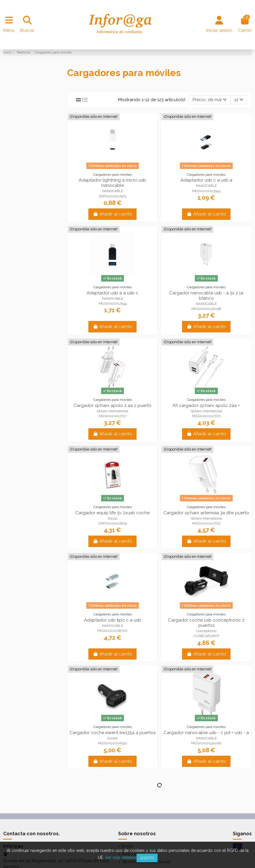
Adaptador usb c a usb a (206, 180)
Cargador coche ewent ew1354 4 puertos (112, 733)
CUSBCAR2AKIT (206, 636)
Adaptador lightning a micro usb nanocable (112, 183)
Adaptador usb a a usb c (112, 293)
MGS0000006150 (112, 743)
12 (239, 100)
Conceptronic (206, 631)
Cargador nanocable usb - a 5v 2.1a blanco (206, 296)
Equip (113, 518)
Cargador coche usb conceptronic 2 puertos (206, 623)
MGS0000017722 (206, 523)
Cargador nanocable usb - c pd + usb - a (206, 733)
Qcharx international (112, 411)
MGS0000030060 (206, 743)
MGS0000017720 (206, 416)
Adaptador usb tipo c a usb (113, 620)
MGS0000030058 (206, 309)
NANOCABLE (113, 191)
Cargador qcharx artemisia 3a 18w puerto (206, 513)
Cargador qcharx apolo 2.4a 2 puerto (112, 405)
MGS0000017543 (206, 191)
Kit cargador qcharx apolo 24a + (206, 405)
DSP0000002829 (112, 523)
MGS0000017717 (112, 416)
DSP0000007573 (113, 196)
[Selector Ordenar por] (210, 100)
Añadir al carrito (113, 214)
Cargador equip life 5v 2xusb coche (112, 513)
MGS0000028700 (112, 631)
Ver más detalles (121, 857)
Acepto (147, 858)
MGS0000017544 (113, 303)
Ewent (112, 738)
